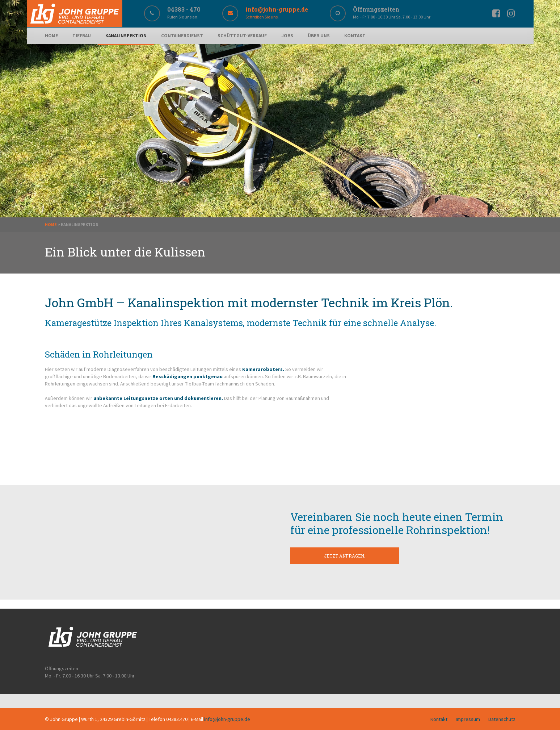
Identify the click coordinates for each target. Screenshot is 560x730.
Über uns (319, 36)
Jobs (287, 36)
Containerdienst (182, 36)
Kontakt (355, 36)
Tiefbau (82, 36)
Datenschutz (502, 719)
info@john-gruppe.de (227, 719)
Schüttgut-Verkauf (242, 36)
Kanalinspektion (126, 36)
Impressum (468, 719)
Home (51, 36)
